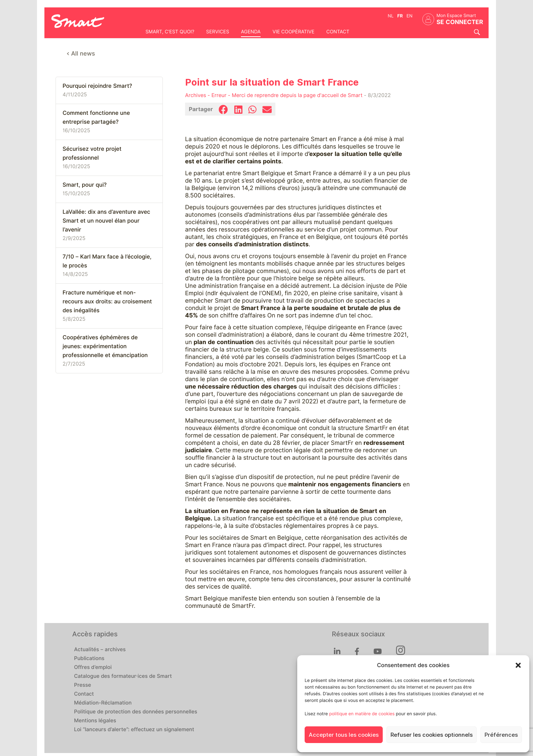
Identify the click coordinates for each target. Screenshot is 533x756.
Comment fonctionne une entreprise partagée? (96, 117)
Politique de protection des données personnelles (136, 712)
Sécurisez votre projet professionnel (92, 153)
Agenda (251, 32)
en (409, 16)
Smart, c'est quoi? (170, 32)
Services (218, 32)
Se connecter (460, 22)
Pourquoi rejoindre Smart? (97, 86)
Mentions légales (95, 721)
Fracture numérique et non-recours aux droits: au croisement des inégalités (107, 302)
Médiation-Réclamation (103, 703)
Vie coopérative (293, 32)
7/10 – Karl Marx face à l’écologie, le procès (107, 261)
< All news (81, 54)
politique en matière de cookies (362, 714)
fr (400, 16)
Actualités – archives (100, 650)
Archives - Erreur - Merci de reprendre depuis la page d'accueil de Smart (274, 96)
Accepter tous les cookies (344, 735)
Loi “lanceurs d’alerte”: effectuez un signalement (134, 730)
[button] (518, 665)
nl (391, 16)
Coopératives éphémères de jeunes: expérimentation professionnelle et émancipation (105, 346)
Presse (83, 685)
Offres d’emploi (93, 667)
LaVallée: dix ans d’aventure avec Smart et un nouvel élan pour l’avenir (106, 221)
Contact (338, 32)
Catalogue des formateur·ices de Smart (123, 676)
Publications (89, 659)
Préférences (501, 735)
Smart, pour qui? (85, 185)
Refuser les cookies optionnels (432, 735)
